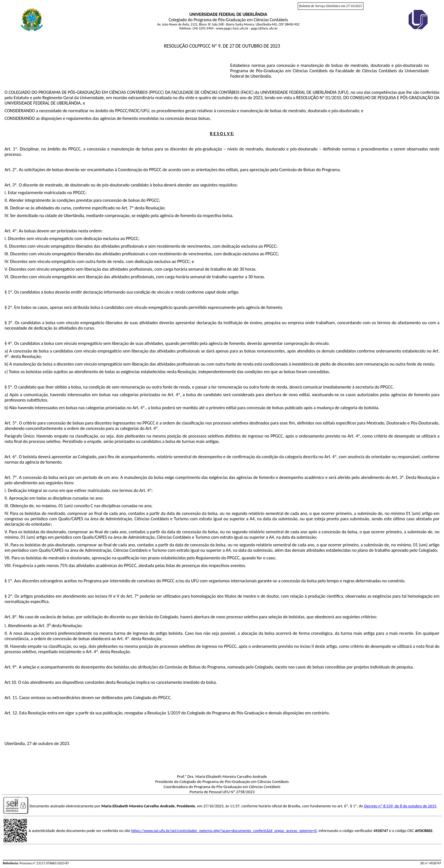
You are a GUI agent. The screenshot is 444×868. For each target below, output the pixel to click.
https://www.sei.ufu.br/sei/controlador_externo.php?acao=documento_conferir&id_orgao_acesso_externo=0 (224, 831)
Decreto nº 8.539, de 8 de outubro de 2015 (400, 806)
